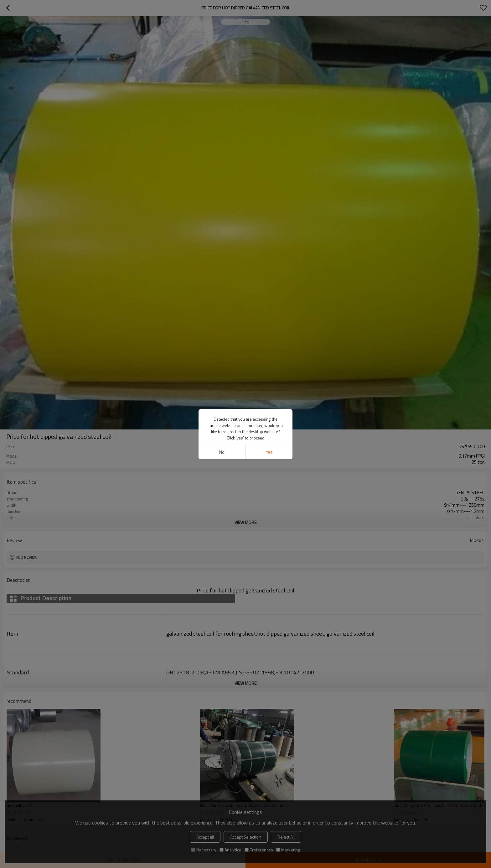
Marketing (288, 850)
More (475, 540)
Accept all (205, 837)
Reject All (286, 837)
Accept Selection (246, 837)
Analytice (230, 850)
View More (246, 522)
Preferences (259, 850)
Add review (27, 557)
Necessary (204, 850)
